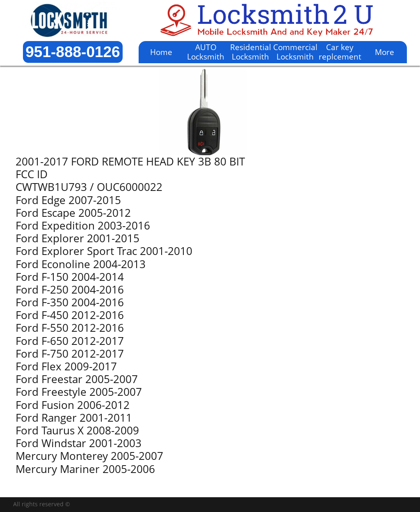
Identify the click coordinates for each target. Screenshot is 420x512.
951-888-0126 (73, 52)
